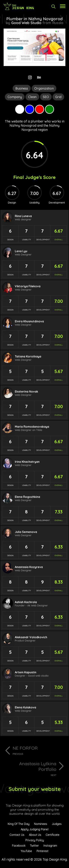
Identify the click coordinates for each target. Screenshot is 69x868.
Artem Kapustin (26, 672)
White (20, 109)
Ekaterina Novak (26, 391)
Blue (30, 109)
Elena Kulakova (25, 707)
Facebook (19, 846)
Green (49, 109)
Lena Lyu (21, 251)
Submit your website (35, 789)
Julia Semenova (26, 532)
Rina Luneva (23, 216)
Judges (57, 824)
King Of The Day (19, 824)
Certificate (53, 835)
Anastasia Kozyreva (29, 567)
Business (22, 88)
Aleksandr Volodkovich (31, 637)
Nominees (41, 824)
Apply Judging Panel (35, 829)
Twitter (34, 846)
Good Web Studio (26, 23)
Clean (32, 97)
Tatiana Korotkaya (28, 356)
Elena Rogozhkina (27, 497)
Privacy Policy (35, 840)
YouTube (26, 851)
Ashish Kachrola (26, 602)
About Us (35, 835)
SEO (46, 97)
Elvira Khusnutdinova (29, 321)
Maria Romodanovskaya (32, 427)
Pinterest (42, 851)
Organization (44, 88)
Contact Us (17, 835)
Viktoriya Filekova (28, 286)
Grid (58, 97)
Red (40, 109)
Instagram (50, 846)
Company (15, 97)
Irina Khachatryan (27, 462)
